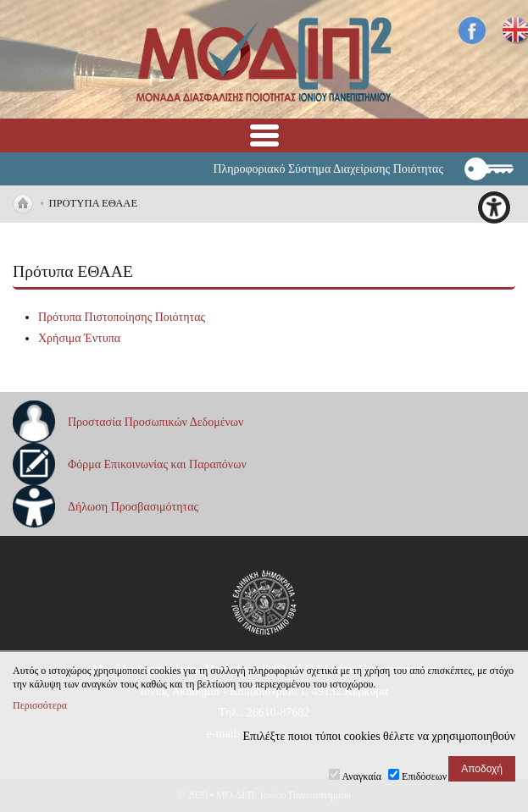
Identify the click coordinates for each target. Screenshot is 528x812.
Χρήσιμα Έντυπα (79, 338)
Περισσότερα (40, 705)
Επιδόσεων (424, 776)
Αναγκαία (362, 776)
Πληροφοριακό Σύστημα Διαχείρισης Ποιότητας (328, 169)
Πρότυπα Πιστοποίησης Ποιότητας (122, 317)
